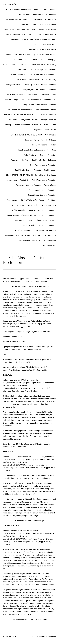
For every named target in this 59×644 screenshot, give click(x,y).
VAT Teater (40, 230)
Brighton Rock (51, 24)
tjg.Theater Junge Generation (45, 220)
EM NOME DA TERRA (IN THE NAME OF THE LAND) (37, 80)
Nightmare (38, 130)
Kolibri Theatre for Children (46, 110)
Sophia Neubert (50, 170)
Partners (28, 140)
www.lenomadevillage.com (23, 619)
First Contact (44, 95)
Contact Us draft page (48, 60)
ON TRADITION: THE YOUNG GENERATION (27, 135)
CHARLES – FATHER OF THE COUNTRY (20, 34)
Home (23, 100)
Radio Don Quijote (31, 155)
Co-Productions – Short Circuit (44, 44)
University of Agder (28, 225)
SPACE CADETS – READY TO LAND (20, 175)
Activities (44, 9)
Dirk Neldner (22, 69)
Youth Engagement (49, 245)
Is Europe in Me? (50, 100)
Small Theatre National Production (43, 165)
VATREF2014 (51, 230)
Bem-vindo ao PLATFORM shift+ (18, 19)
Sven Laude (52, 175)
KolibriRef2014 (9, 115)
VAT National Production (47, 225)
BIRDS (35, 24)
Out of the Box (51, 135)
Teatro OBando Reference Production (42, 195)
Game (54, 95)
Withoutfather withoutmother (29, 240)
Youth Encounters (49, 240)
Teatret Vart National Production (44, 180)
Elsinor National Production (21, 75)
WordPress (52, 636)
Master (35, 120)
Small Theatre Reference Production (28, 170)
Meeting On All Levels (48, 120)
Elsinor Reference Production (45, 75)
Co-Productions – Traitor (47, 54)
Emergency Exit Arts (14, 85)
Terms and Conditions (48, 200)
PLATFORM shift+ (9, 4)
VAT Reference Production (24, 230)
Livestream (43, 115)
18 (6, 9)
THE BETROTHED (18, 205)
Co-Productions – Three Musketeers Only (20, 54)
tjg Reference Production (22, 220)
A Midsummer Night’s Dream (20, 9)
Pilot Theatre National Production (43, 145)
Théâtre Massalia (19, 210)
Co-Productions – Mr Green (46, 39)
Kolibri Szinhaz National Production (43, 105)
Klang (25, 105)
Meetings (8, 125)
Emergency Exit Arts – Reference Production (39, 90)
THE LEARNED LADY (48, 205)
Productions (51, 150)
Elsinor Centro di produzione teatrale (42, 69)
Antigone (53, 14)
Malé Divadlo (13, 120)
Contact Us (33, 60)
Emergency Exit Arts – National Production (40, 85)
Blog (41, 24)
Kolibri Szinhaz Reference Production (20, 110)
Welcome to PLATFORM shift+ (45, 235)
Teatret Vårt (25, 180)
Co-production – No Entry (46, 34)
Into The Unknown (34, 100)
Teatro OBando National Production (43, 190)
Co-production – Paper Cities (22, 39)
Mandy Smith (25, 120)
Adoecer (53, 9)
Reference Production (48, 155)
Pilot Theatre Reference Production (31, 150)
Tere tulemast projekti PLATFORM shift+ (22, 200)
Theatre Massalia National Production (42, 210)
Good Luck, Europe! (11, 100)
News (54, 125)
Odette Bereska (50, 130)
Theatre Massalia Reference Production (21, 215)
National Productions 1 (41, 125)
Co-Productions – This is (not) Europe (42, 49)
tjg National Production (47, 215)
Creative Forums (23, 65)
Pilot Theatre (51, 140)
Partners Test (39, 140)
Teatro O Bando (50, 185)
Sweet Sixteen (13, 180)
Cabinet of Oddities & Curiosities (16, 29)
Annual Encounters (40, 14)
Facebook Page (38, 521)
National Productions (22, 125)
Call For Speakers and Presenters (43, 29)
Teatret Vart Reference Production (29, 185)
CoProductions (9, 65)
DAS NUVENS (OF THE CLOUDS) (44, 65)
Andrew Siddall (25, 14)
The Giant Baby (32, 205)
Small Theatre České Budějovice (44, 160)
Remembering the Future (20, 160)
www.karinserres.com (23, 521)
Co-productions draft (19, 60)
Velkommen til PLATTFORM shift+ (18, 235)
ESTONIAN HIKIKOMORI (16, 95)
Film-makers (33, 95)
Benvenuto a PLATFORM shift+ (44, 19)
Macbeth (53, 115)
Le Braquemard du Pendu (27, 115)
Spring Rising (40, 175)
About (36, 9)
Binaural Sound (25, 24)
